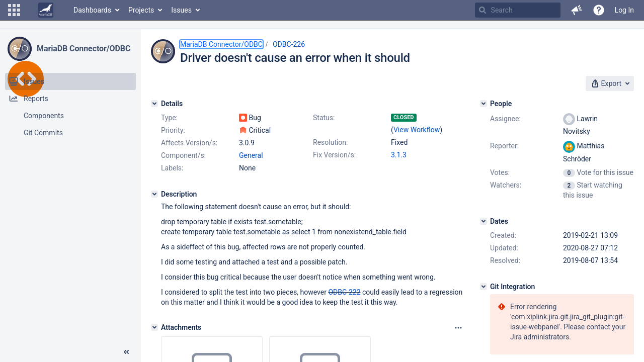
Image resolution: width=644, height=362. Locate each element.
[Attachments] (154, 327)
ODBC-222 (344, 292)
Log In (624, 10)
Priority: (173, 130)
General (251, 155)
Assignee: (505, 119)
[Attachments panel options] (458, 328)
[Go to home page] (46, 10)
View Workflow (417, 130)
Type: (169, 118)
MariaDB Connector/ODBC (84, 49)
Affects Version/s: (189, 143)
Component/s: (183, 155)
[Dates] (484, 221)
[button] (14, 10)
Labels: (172, 168)
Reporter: (504, 146)
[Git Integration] (484, 287)
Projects (141, 10)
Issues (181, 10)
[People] (484, 104)
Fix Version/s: (334, 155)
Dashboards (92, 10)
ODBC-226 (289, 44)
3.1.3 (399, 155)
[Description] (154, 194)
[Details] (154, 104)
